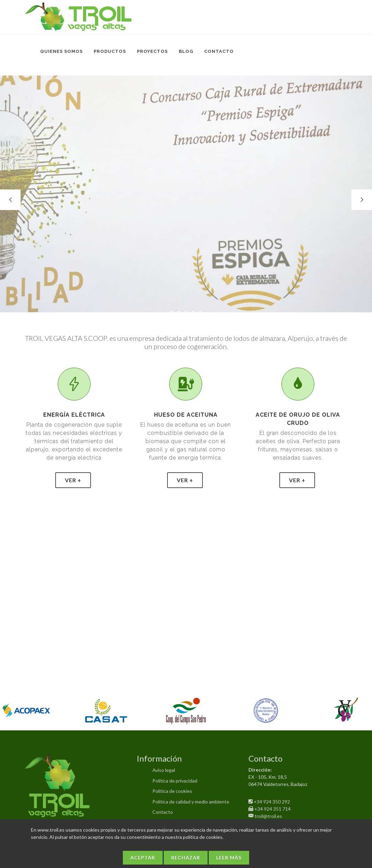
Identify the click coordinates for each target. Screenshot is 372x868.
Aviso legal (164, 770)
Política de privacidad (175, 781)
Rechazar (186, 858)
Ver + (73, 480)
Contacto (163, 812)
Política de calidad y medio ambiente (191, 802)
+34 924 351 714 (272, 809)
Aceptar (143, 858)
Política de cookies (172, 791)
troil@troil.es (268, 816)
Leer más (229, 858)
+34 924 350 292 (272, 802)
